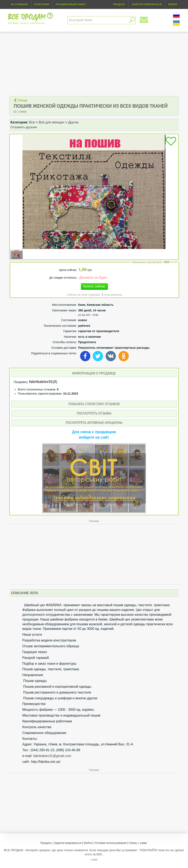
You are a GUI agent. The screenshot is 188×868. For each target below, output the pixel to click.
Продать (46, 843)
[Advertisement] (94, 64)
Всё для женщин (52, 122)
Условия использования (110, 843)
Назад (20, 100)
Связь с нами (138, 843)
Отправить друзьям (24, 127)
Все (32, 122)
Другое (73, 122)
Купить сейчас (94, 286)
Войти (88, 843)
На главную (19, 5)
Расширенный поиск (71, 5)
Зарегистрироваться (68, 843)
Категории (42, 5)
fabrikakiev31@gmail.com (52, 756)
